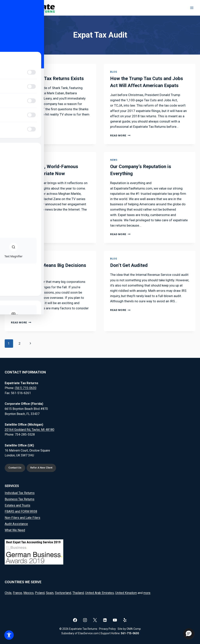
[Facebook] (75, 620)
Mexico (29, 593)
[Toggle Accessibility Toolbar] (9, 635)
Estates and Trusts (17, 505)
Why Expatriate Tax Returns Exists (47, 79)
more (147, 593)
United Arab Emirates (100, 593)
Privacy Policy (107, 629)
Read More (21, 128)
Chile (8, 593)
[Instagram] (85, 620)
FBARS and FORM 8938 (21, 511)
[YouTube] (115, 620)
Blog (14, 72)
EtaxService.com (88, 633)
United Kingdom (126, 593)
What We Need (15, 530)
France (17, 593)
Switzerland (63, 593)
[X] (95, 620)
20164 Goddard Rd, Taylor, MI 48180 (29, 429)
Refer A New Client (44, 468)
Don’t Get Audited (129, 265)
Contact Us (16, 468)
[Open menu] (192, 8)
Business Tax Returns (20, 499)
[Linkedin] (105, 620)
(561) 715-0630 (26, 388)
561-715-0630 (130, 633)
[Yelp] (125, 620)
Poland (40, 593)
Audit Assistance (16, 524)
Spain (50, 593)
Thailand (78, 593)
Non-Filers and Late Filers (22, 518)
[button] (189, 634)
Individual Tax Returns (20, 493)
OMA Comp (134, 629)
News (114, 160)
